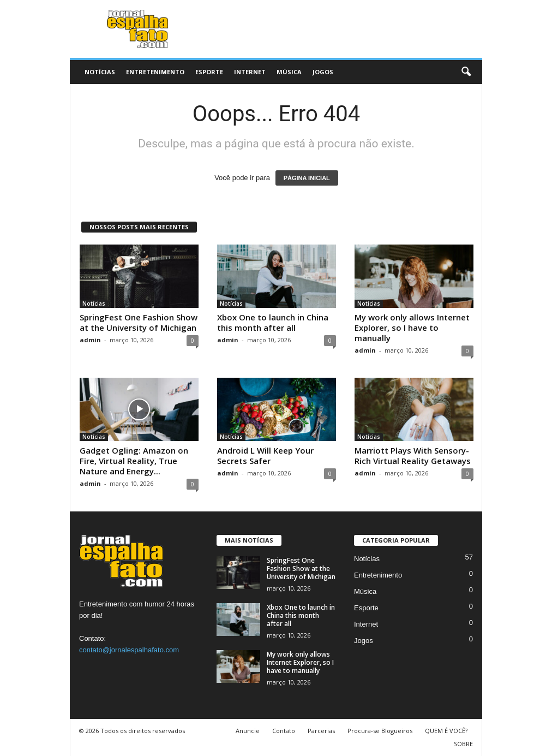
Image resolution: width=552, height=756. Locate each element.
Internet (250, 72)
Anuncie (248, 731)
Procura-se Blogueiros (380, 731)
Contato (284, 731)
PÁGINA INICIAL (307, 178)
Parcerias (321, 731)
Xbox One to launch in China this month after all (273, 322)
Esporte (209, 72)
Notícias (100, 72)
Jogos (323, 72)
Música (289, 72)
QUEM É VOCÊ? (446, 731)
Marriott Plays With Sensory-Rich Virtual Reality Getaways (413, 456)
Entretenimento (155, 72)
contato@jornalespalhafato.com (129, 650)
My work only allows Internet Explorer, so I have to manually (412, 328)
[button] (466, 72)
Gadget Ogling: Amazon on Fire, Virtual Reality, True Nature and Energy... (134, 461)
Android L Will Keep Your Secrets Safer (265, 456)
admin (90, 340)
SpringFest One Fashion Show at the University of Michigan (139, 322)
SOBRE (463, 744)
